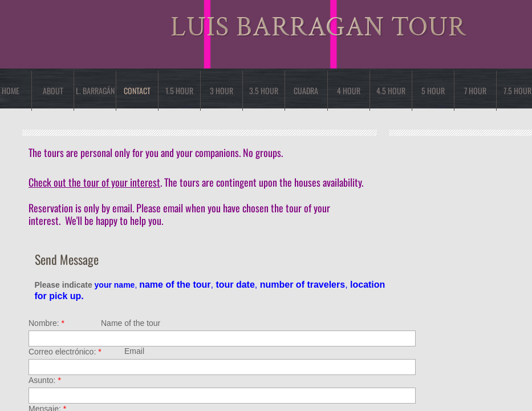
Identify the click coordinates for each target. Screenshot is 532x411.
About (53, 90)
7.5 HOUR (517, 90)
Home (11, 90)
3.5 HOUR (264, 90)
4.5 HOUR (391, 90)
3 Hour (222, 90)
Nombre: (46, 323)
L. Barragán (95, 90)
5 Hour (433, 90)
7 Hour (475, 90)
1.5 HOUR (179, 90)
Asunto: (45, 380)
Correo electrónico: (65, 352)
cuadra (306, 90)
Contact (137, 90)
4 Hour (349, 90)
